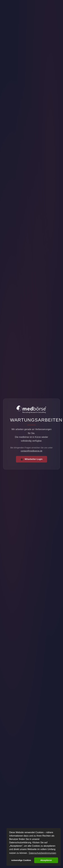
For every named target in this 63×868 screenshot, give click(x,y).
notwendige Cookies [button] (21, 860)
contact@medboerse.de (31, 451)
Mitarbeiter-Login (31, 459)
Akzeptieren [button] (46, 860)
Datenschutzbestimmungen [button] (43, 853)
